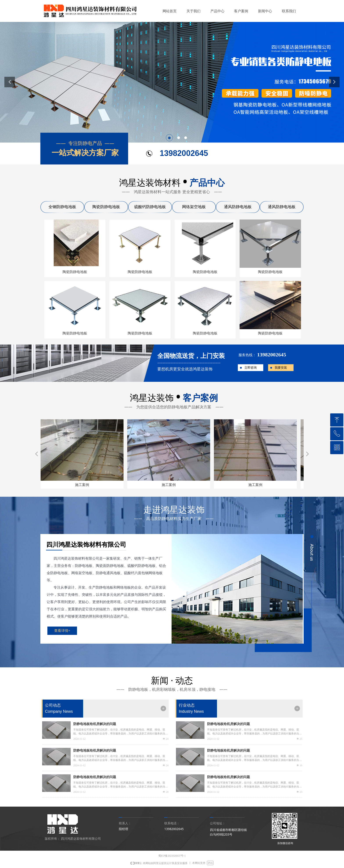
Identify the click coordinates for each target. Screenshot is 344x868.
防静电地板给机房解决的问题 (95, 724)
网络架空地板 (194, 207)
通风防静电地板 (238, 207)
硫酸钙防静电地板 (150, 207)
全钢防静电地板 (62, 207)
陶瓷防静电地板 (106, 207)
